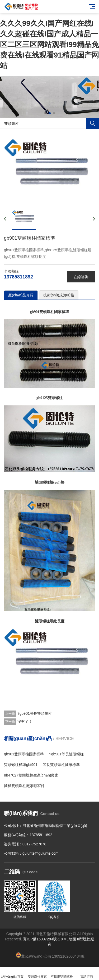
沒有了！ (25, 721)
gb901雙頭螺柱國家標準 (24, 754)
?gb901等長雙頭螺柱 (35, 713)
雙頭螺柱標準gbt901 (21, 765)
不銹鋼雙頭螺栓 (62, 974)
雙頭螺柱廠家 (37, 974)
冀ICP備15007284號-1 (41, 939)
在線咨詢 (81, 277)
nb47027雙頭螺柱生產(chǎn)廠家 (31, 775)
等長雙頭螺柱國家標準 (61, 765)
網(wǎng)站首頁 (12, 974)
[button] (45, 113)
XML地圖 (69, 939)
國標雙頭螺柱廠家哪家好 (24, 786)
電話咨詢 (87, 974)
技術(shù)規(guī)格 (59, 295)
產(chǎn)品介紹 (21, 295)
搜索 (92, 124)
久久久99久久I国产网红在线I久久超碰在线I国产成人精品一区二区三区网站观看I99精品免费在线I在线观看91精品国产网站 (49, 44)
